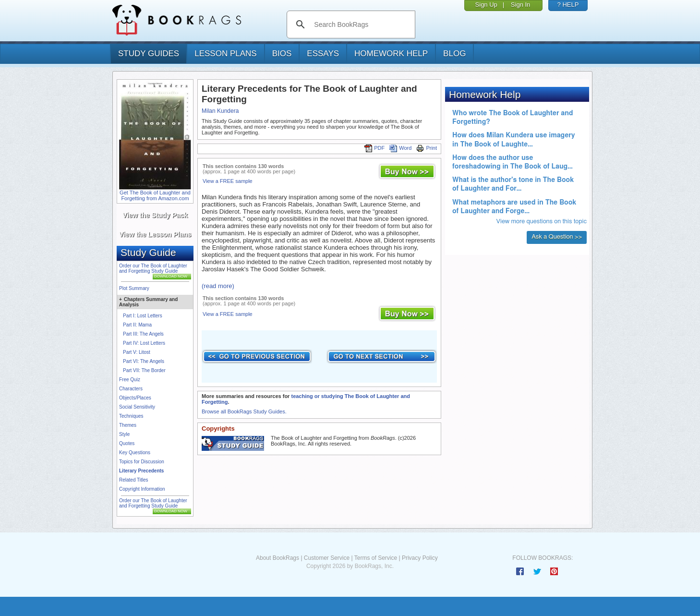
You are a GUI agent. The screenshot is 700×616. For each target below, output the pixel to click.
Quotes (127, 443)
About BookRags (278, 558)
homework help (391, 54)
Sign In (520, 5)
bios (282, 54)
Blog (454, 54)
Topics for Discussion (142, 462)
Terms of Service (376, 558)
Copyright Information (142, 489)
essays (323, 54)
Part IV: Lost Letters (144, 343)
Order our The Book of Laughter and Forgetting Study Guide (153, 268)
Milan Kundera (220, 111)
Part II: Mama (137, 325)
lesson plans (225, 54)
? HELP (568, 5)
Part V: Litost (137, 352)
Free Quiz (130, 380)
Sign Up (486, 5)
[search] (361, 24)
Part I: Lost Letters (143, 316)
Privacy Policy (420, 558)
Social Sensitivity (137, 407)
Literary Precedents (141, 471)
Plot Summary (134, 288)
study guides (149, 54)
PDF (374, 148)
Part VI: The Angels (144, 361)
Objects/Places (135, 398)
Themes (128, 425)
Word (400, 148)
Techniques (131, 416)
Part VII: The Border (144, 370)
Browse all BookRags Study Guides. (244, 411)
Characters (131, 389)
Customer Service (327, 558)
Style (124, 434)
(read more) (218, 286)
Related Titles (134, 480)
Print (427, 148)
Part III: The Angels (143, 334)
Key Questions (135, 453)
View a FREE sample (228, 181)
